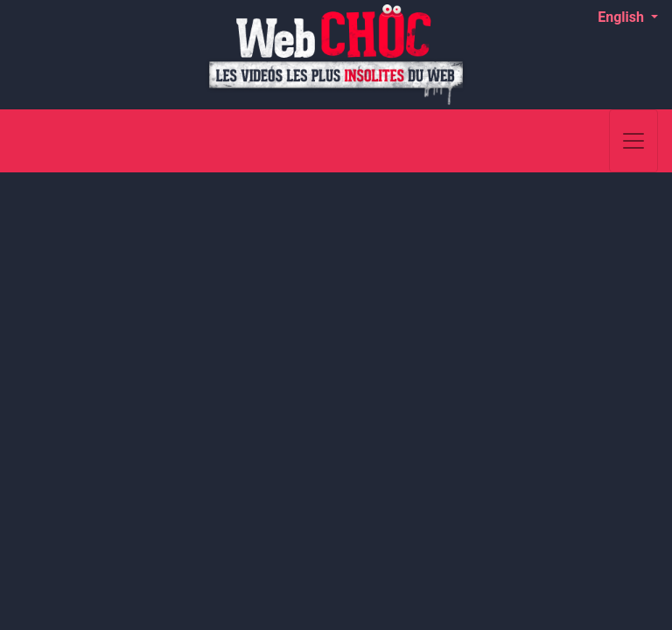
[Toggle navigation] (633, 141)
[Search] (587, 141)
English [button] (623, 17)
